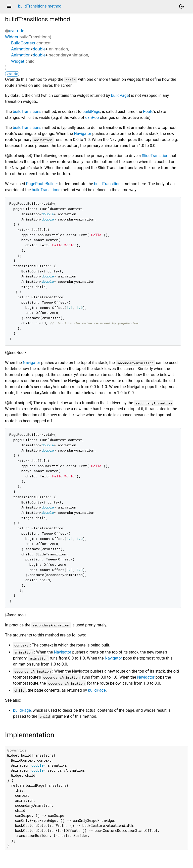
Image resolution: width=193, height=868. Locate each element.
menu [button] (9, 6)
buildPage (120, 95)
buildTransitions (27, 112)
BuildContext (23, 43)
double (39, 49)
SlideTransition (155, 156)
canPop (92, 118)
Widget (12, 37)
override (16, 31)
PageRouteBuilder (42, 184)
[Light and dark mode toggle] (181, 6)
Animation (21, 49)
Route (148, 112)
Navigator (83, 134)
